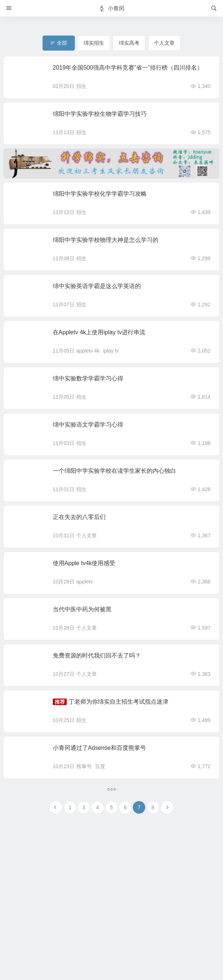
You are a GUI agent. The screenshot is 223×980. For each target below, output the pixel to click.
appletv (85, 582)
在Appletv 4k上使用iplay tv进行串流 (99, 332)
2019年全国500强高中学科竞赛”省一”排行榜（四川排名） (128, 68)
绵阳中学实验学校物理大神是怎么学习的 (106, 240)
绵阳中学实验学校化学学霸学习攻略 (100, 194)
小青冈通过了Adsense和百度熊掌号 (99, 748)
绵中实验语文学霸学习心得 (88, 425)
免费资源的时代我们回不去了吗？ (97, 655)
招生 (81, 86)
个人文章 (87, 535)
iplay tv (111, 351)
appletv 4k (88, 351)
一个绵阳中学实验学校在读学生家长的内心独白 (114, 471)
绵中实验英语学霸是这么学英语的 (97, 286)
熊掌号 (84, 766)
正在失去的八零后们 (79, 517)
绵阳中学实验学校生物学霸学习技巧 (100, 114)
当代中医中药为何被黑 (82, 609)
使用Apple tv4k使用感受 (84, 563)
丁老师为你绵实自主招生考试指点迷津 (118, 702)
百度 (100, 766)
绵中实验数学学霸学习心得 (88, 378)
